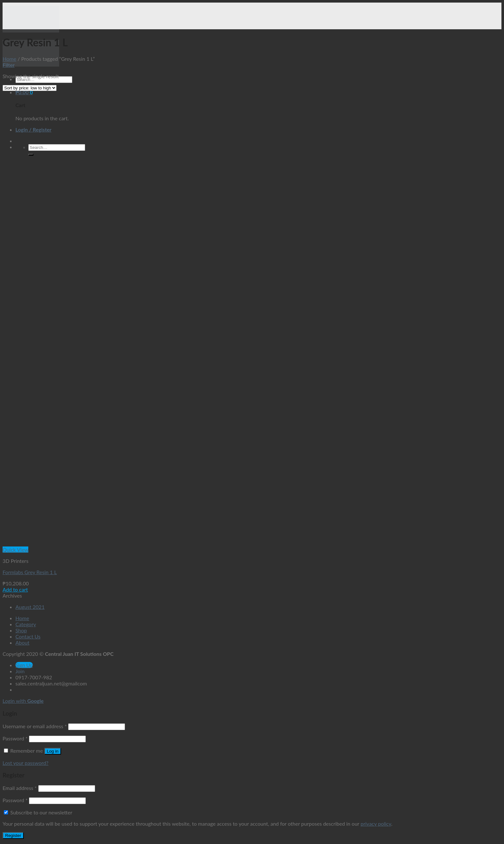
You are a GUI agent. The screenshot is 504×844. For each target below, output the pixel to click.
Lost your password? (26, 763)
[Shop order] (30, 88)
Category (26, 624)
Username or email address (35, 726)
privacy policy (376, 824)
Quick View (15, 550)
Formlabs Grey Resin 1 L (30, 572)
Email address (20, 788)
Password (15, 738)
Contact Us (28, 636)
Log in (53, 751)
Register (13, 835)
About (22, 642)
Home (9, 59)
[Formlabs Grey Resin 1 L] (82, 543)
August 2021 (30, 607)
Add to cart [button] (15, 589)
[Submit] (31, 155)
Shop (21, 630)
